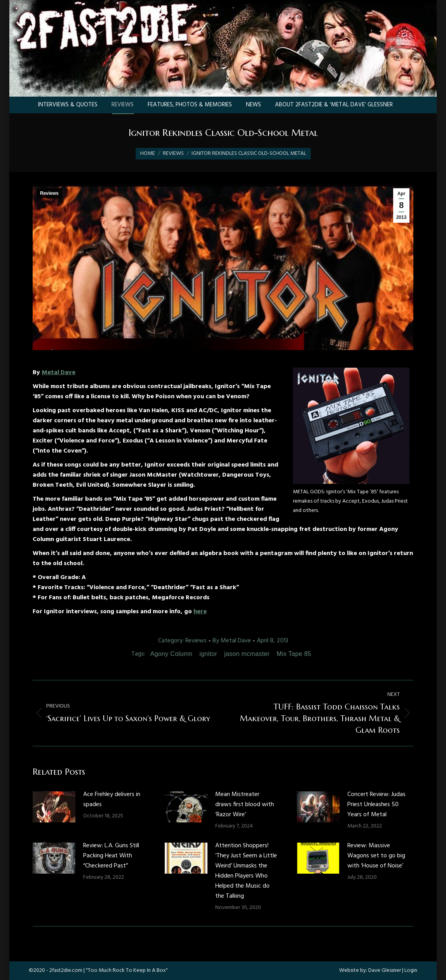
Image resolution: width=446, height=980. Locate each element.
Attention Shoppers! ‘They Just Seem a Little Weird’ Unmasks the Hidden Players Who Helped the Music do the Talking (246, 871)
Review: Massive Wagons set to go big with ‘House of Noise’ (376, 856)
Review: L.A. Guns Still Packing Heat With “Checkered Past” (111, 856)
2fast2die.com (66, 970)
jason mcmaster (247, 654)
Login (411, 970)
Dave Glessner (385, 970)
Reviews (49, 193)
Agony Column (172, 654)
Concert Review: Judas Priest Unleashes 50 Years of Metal (376, 805)
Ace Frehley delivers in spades (112, 800)
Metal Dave (58, 373)
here (200, 612)
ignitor (208, 654)
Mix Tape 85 (294, 654)
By (232, 641)
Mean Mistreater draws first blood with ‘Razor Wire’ (245, 805)
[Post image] (54, 807)
